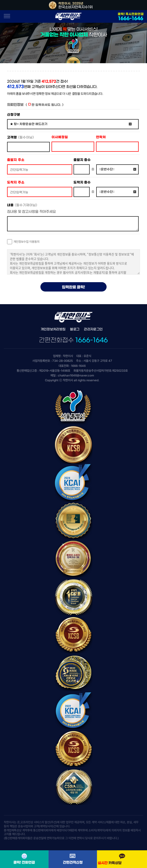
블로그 (75, 329)
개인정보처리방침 (53, 329)
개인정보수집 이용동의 (26, 242)
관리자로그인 (93, 329)
